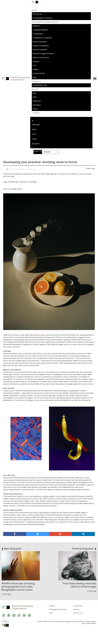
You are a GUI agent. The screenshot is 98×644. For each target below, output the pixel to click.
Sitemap (76, 609)
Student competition (41, 46)
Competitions (38, 34)
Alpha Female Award (41, 58)
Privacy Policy (78, 606)
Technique (37, 105)
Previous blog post (83, 549)
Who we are (37, 14)
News (35, 97)
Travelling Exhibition (40, 30)
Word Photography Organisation (22, 169)
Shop (35, 77)
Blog (34, 93)
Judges (35, 69)
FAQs (34, 134)
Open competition (40, 42)
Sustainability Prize (40, 85)
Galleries (36, 62)
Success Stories (39, 73)
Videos (35, 109)
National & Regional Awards (43, 54)
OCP (34, 65)
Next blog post (12, 549)
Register (36, 144)
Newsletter (38, 151)
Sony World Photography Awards (45, 22)
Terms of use (78, 613)
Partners (36, 125)
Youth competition (40, 50)
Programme (36, 81)
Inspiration (37, 101)
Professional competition (42, 38)
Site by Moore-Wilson (89, 623)
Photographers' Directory (43, 18)
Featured (35, 89)
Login (34, 139)
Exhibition (36, 26)
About (34, 10)
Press (34, 129)
